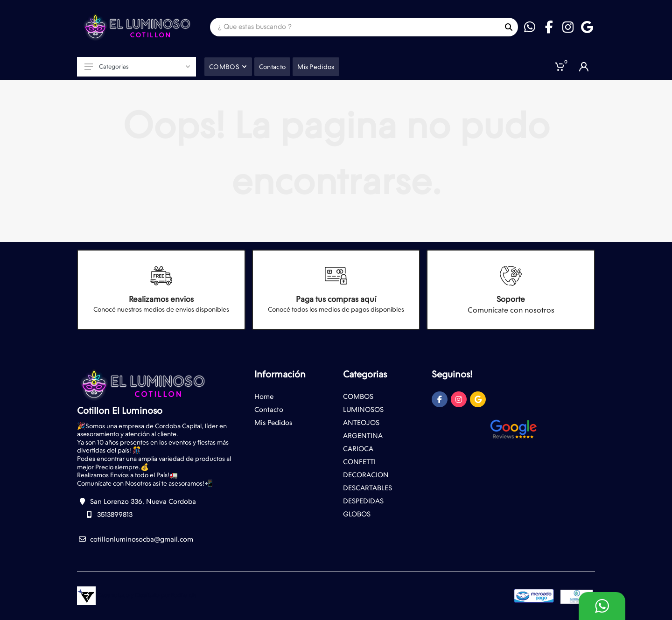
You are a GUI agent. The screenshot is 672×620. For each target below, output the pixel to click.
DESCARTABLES (367, 488)
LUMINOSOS (363, 410)
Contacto (269, 410)
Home (264, 397)
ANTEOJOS (361, 423)
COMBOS (358, 397)
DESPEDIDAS (363, 501)
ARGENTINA (363, 436)
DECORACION (366, 475)
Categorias (137, 66)
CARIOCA (358, 449)
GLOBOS (357, 514)
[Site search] (355, 27)
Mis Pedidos (273, 423)
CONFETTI (359, 462)
